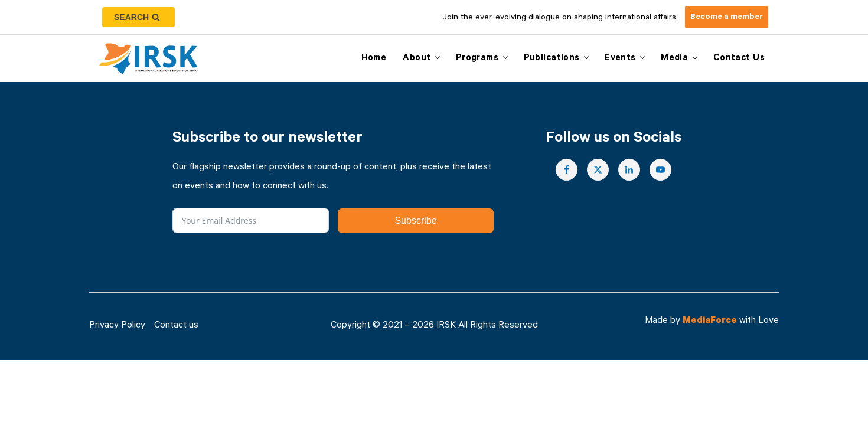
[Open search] (138, 17)
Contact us (739, 59)
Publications (552, 59)
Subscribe (415, 220)
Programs (477, 59)
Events (620, 59)
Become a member (727, 18)
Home (374, 59)
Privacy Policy (117, 326)
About (417, 59)
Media (674, 59)
